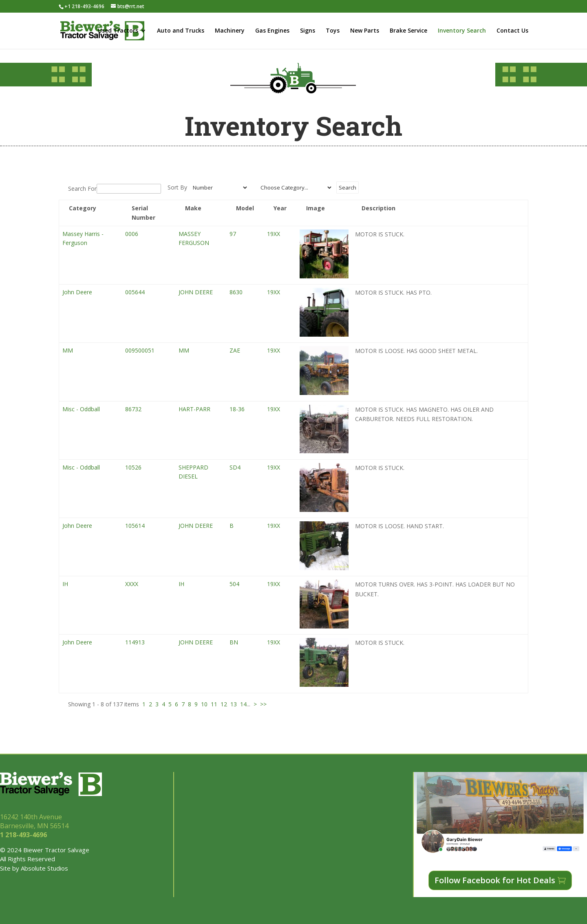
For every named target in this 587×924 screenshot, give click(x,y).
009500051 (140, 350)
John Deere (77, 292)
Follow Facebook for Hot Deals (495, 880)
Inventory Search (462, 31)
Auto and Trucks (181, 31)
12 (224, 704)
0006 (132, 234)
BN (234, 642)
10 (204, 704)
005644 (135, 292)
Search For (82, 189)
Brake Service (408, 31)
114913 (135, 642)
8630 (236, 292)
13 (234, 704)
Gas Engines (272, 31)
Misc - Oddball (81, 409)
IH (65, 584)
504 (234, 584)
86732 (133, 409)
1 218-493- (24, 835)
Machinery (230, 31)
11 (214, 704)
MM (68, 350)
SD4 (235, 467)
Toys (333, 31)
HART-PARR (194, 409)
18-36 (237, 409)
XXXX (132, 584)
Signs (308, 31)
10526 (133, 467)
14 (243, 704)
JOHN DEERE (196, 292)
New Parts (365, 31)
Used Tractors (118, 31)
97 (233, 234)
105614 (135, 526)
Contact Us (512, 31)
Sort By (177, 187)
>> (263, 704)
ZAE (235, 350)
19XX (274, 234)
